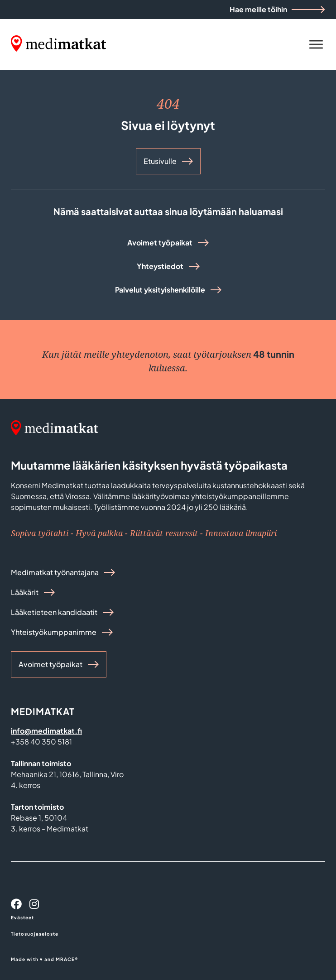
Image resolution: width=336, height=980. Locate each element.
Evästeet (22, 918)
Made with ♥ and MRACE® (45, 959)
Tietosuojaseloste (35, 934)
